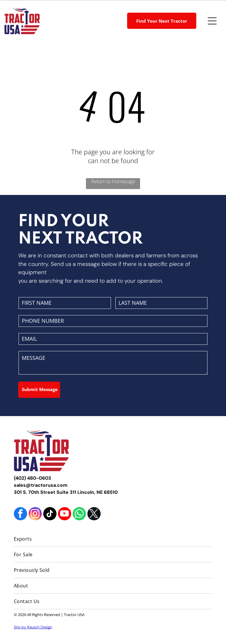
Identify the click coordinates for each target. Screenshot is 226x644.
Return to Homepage (113, 181)
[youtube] (65, 514)
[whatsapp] (79, 514)
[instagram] (35, 514)
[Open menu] (212, 21)
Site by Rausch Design (33, 627)
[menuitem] (113, 539)
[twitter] (94, 514)
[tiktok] (50, 514)
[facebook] (20, 514)
